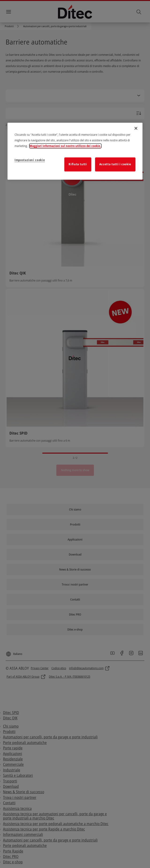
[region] (75, 151)
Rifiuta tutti (78, 164)
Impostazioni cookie (30, 160)
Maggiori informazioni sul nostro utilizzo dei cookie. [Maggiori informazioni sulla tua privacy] (65, 146)
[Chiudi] (136, 128)
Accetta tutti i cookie (115, 164)
